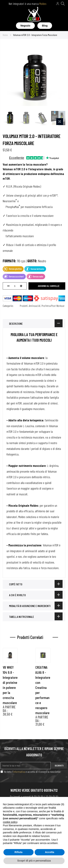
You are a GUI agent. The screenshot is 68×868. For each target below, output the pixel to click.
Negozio (25, 26)
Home (5, 35)
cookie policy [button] (10, 822)
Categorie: (8, 306)
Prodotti (24, 306)
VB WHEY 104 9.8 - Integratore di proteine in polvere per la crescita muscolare (10, 685)
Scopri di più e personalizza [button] (34, 861)
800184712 (51, 790)
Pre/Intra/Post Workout (53, 306)
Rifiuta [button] (18, 852)
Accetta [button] (50, 852)
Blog (45, 26)
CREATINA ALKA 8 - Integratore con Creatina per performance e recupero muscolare (43, 690)
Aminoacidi (35, 306)
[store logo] (34, 15)
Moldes (43, 4)
